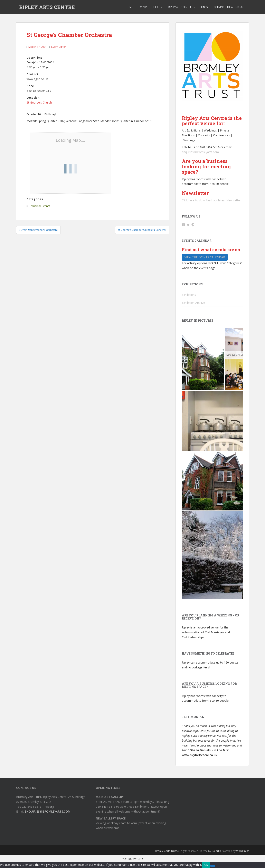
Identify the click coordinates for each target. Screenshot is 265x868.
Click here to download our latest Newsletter (211, 200)
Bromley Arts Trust (166, 851)
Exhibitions (189, 295)
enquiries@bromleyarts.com (200, 152)
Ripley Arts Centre (180, 7)
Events (143, 7)
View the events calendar (205, 257)
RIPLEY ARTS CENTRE (47, 7)
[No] (213, 866)
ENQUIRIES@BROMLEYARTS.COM (48, 811)
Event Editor (59, 47)
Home (129, 7)
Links (204, 7)
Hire (156, 7)
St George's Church (39, 102)
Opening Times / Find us (228, 7)
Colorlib (216, 851)
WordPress (243, 851)
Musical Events (40, 206)
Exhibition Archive (193, 303)
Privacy (49, 807)
